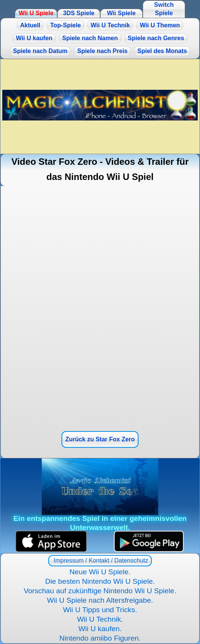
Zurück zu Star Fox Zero (100, 439)
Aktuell (30, 25)
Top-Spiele (65, 25)
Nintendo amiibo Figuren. (100, 638)
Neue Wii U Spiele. (100, 572)
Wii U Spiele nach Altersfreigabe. (100, 600)
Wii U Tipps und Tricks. (100, 610)
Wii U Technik (110, 25)
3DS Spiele (79, 13)
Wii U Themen (160, 25)
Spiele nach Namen (90, 38)
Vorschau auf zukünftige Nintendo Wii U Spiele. (100, 591)
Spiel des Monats (162, 51)
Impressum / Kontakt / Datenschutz (100, 560)
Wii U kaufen (34, 38)
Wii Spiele (121, 13)
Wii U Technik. (100, 619)
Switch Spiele (164, 9)
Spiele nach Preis (102, 51)
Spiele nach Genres (156, 38)
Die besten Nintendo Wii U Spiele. (100, 581)
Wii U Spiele (36, 13)
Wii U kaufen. (100, 629)
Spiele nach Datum (40, 51)
